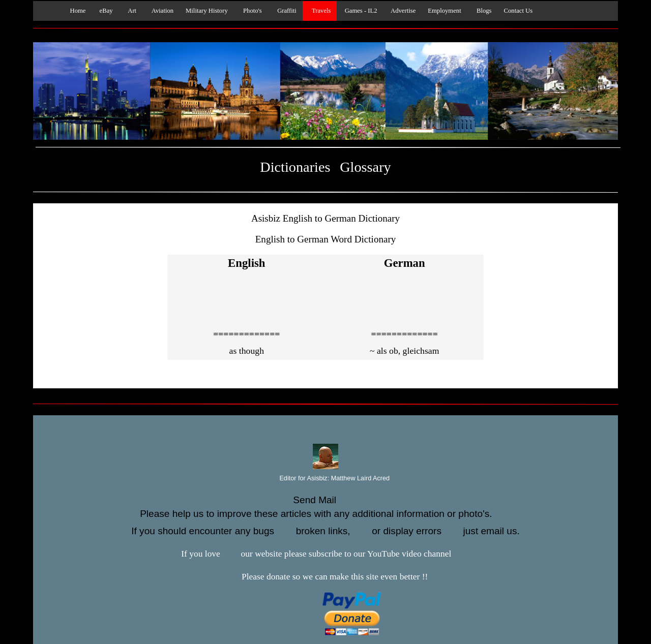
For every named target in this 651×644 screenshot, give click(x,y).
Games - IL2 (360, 11)
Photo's (251, 11)
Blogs (483, 11)
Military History (207, 11)
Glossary (365, 167)
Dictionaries (295, 167)
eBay (105, 11)
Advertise (403, 11)
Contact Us (519, 11)
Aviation (161, 11)
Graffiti (285, 11)
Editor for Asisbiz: (325, 479)
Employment (444, 11)
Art (131, 11)
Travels (320, 11)
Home (75, 11)
